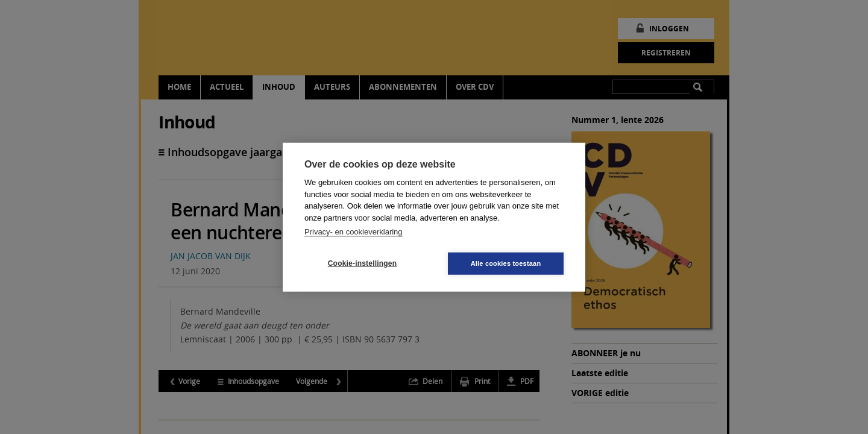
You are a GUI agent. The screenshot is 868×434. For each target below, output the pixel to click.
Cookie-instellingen (362, 263)
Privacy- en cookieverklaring (354, 232)
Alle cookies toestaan (506, 263)
